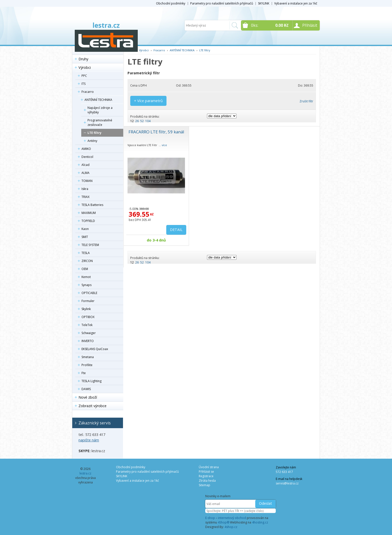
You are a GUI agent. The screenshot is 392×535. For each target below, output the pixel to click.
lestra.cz (106, 25)
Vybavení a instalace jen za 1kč (296, 3)
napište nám (89, 440)
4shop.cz (231, 527)
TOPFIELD (88, 221)
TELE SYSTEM (90, 245)
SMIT (85, 237)
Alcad (85, 165)
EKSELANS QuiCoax (95, 349)
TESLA (86, 253)
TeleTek (87, 325)
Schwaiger (89, 333)
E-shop (210, 518)
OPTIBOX (88, 317)
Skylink (86, 309)
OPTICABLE (89, 293)
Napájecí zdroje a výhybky (100, 110)
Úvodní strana (209, 467)
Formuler (88, 301)
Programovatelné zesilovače (100, 122)
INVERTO (88, 341)
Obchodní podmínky (171, 3)
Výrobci (85, 67)
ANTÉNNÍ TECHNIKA (98, 100)
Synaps (86, 285)
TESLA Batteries (92, 205)
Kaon (85, 229)
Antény (92, 141)
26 (137, 121)
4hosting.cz (260, 522)
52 (142, 121)
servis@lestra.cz (287, 483)
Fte (84, 373)
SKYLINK (264, 3)
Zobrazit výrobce (92, 406)
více (164, 145)
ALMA (85, 173)
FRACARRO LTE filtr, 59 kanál (156, 132)
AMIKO (86, 149)
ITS (83, 84)
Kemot (86, 277)
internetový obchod (232, 518)
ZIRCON (87, 261)
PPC (84, 76)
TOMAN (87, 181)
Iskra (85, 189)
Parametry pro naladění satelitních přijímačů (222, 3)
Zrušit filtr (306, 101)
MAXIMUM (89, 213)
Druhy (83, 59)
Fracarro (88, 92)
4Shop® (223, 522)
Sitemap (204, 485)
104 (148, 121)
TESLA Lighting (91, 381)
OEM (85, 269)
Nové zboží (88, 397)
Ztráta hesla (207, 481)
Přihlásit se (206, 472)
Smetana (88, 357)
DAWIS (86, 389)
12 (132, 121)
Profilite (87, 365)
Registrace (206, 476)
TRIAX (85, 197)
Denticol (87, 157)
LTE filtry (94, 133)
